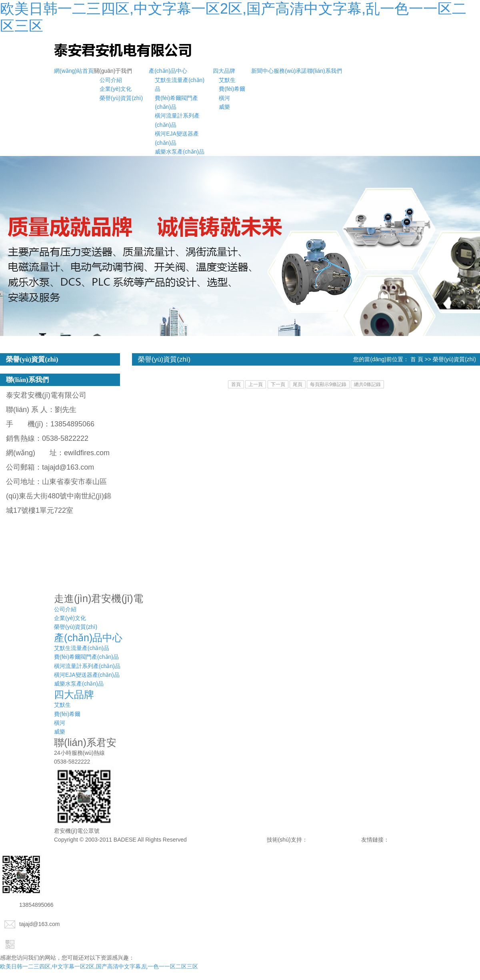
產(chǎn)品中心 (168, 71)
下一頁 (278, 384)
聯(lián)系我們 (325, 71)
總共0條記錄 (367, 384)
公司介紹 (111, 80)
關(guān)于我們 (113, 71)
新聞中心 (262, 71)
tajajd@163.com (30, 924)
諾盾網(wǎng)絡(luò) (334, 840)
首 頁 (417, 359)
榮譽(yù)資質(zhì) (121, 98)
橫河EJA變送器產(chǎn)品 (87, 675)
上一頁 (256, 384)
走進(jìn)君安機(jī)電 (99, 598)
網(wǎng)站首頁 (74, 71)
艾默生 (227, 80)
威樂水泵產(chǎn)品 (180, 152)
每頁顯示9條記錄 (328, 384)
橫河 (224, 98)
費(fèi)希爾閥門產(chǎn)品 (86, 657)
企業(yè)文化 (116, 89)
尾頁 (298, 384)
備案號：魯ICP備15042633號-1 (228, 840)
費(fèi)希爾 (232, 89)
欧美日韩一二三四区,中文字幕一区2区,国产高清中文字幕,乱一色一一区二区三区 (99, 966)
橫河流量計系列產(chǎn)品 (87, 666)
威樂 (224, 107)
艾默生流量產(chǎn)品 (82, 648)
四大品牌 (224, 71)
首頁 (236, 384)
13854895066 (27, 905)
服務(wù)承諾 (290, 71)
